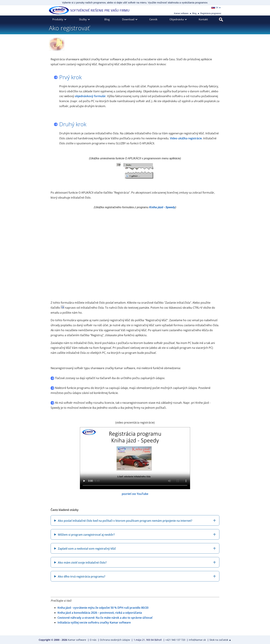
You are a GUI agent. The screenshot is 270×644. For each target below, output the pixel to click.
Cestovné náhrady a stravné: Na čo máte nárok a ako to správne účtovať (105, 618)
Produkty (58, 19)
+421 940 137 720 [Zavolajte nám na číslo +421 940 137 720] (175, 640)
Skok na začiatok (220, 640)
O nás (93, 640)
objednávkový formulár (90, 96)
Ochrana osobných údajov (115, 640)
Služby (83, 19)
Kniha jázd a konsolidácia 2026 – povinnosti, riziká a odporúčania (100, 613)
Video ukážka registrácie (186, 138)
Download (128, 19)
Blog (194, 13)
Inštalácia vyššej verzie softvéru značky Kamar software (94, 622)
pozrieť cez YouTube (135, 494)
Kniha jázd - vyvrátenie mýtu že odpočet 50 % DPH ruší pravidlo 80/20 (103, 608)
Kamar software (181, 13)
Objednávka (177, 19)
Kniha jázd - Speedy (162, 207)
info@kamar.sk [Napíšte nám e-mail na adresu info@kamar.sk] (197, 640)
